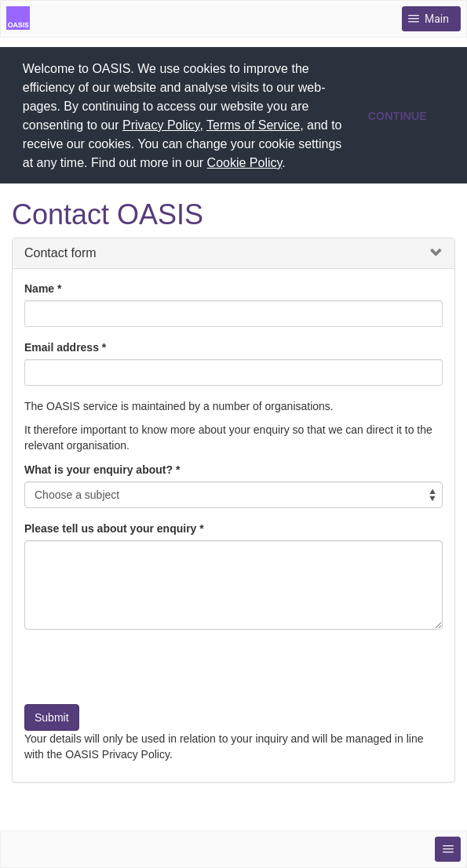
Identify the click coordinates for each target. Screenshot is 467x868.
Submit (52, 715)
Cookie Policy (245, 163)
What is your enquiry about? (99, 467)
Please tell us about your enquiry (110, 526)
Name (39, 286)
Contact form (60, 251)
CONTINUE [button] (398, 116)
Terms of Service (253, 125)
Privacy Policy (161, 125)
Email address (62, 345)
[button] (291, 165)
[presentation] (144, 670)
